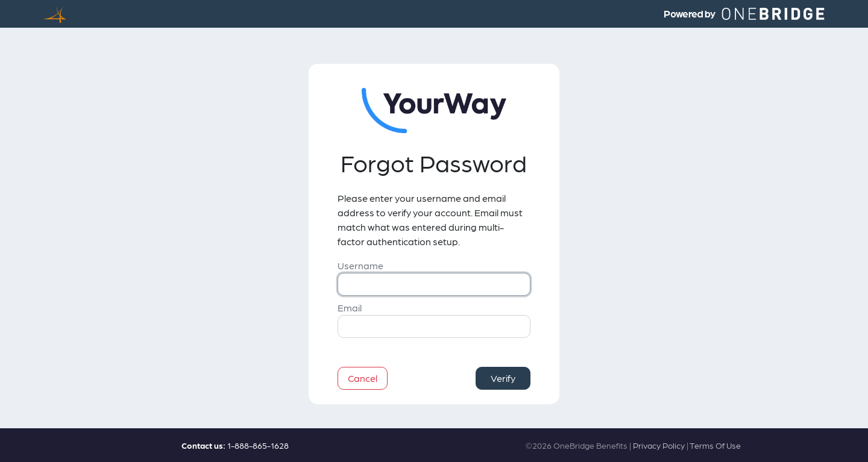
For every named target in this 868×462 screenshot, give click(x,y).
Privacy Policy (659, 445)
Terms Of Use (715, 445)
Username (360, 265)
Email (350, 307)
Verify (503, 378)
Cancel (363, 378)
